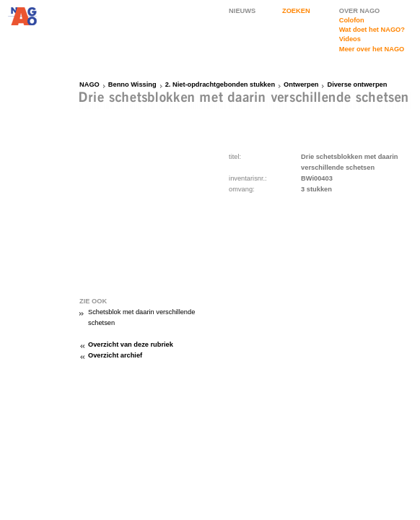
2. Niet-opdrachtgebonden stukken (220, 84)
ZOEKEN (296, 11)
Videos (350, 39)
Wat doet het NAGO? (372, 30)
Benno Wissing (132, 84)
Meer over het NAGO (372, 49)
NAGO (89, 84)
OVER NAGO (360, 11)
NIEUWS (242, 11)
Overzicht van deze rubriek (131, 344)
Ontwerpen (301, 84)
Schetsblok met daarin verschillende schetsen (141, 317)
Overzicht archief (115, 355)
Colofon (352, 20)
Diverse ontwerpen (357, 84)
